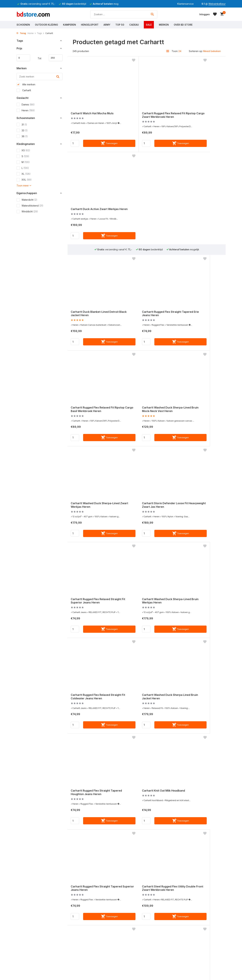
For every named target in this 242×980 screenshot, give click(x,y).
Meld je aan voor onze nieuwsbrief (202, 915)
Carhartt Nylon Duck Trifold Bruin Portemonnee (91, 706)
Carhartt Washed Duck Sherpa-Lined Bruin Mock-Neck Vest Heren (93, 318)
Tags (41, 33)
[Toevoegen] (100, 146)
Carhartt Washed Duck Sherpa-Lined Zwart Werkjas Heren (146, 317)
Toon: (175, 51)
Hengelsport (90, 25)
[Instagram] (190, 908)
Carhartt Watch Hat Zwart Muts (146, 799)
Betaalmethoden (26, 973)
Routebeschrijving (139, 969)
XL (24, 175)
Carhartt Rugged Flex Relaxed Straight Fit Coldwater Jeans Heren (197, 417)
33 (22, 131)
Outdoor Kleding (46, 25)
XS (23, 151)
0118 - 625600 (196, 978)
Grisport (80, 973)
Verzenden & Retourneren (31, 978)
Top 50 (120, 25)
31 (22, 126)
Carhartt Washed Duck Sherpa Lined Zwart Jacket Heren (198, 706)
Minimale (25, 58)
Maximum (55, 58)
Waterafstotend (30, 207)
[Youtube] (196, 908)
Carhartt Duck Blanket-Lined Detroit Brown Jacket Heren (197, 801)
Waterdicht (27, 201)
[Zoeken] (124, 14)
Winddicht (27, 213)
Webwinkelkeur (217, 4)
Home (32, 33)
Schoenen (23, 25)
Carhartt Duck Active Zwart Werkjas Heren (196, 110)
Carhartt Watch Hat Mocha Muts (90, 110)
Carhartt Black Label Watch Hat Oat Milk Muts (146, 706)
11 (159, 853)
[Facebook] (184, 908)
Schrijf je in (215, 934)
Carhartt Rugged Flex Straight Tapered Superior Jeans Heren (93, 608)
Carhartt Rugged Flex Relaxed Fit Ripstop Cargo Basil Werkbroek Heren (197, 220)
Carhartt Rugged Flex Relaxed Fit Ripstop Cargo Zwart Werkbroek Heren (145, 112)
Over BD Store (183, 25)
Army (107, 25)
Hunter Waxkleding (86, 969)
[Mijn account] (205, 14)
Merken (164, 25)
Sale (149, 25)
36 (22, 137)
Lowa (79, 978)
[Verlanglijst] (215, 14)
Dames (26, 106)
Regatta (80, 964)
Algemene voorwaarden (30, 969)
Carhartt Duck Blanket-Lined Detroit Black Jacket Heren (92, 218)
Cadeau (134, 25)
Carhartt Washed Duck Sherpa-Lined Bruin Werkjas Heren (146, 415)
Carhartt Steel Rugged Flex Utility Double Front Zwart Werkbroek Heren (143, 609)
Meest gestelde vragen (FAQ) (33, 964)
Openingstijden (138, 964)
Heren (26, 111)
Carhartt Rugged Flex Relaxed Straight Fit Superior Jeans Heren (92, 417)
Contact (21, 960)
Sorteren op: (196, 51)
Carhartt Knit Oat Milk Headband (192, 513)
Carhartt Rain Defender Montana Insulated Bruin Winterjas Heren (89, 802)
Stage (133, 978)
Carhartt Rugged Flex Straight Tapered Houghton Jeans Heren (146, 513)
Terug (21, 33)
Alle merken (26, 86)
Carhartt (24, 91)
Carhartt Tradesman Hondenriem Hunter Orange (196, 608)
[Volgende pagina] (165, 853)
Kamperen (69, 25)
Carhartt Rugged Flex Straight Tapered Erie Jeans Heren (145, 218)
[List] (168, 51)
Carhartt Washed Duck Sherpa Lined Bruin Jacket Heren (93, 513)
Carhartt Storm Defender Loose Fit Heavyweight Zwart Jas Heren (199, 318)
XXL (24, 181)
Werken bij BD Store (141, 973)
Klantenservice (185, 4)
